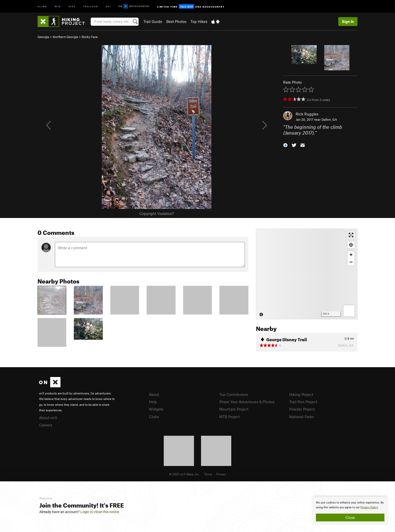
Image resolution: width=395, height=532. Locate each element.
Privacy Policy (369, 507)
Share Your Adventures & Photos (247, 402)
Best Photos (176, 21)
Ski (108, 6)
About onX (48, 418)
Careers (46, 425)
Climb (42, 6)
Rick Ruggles (307, 114)
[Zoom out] (351, 262)
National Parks (302, 417)
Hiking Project (301, 394)
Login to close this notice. (100, 512)
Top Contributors (234, 394)
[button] (285, 145)
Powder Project (302, 409)
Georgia (43, 37)
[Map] (307, 274)
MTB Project (229, 417)
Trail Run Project (303, 402)
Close (350, 517)
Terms (208, 474)
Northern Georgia (65, 37)
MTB (58, 6)
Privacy (221, 474)
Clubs (154, 417)
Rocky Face (90, 37)
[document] (350, 511)
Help (153, 402)
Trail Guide (153, 21)
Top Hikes (199, 21)
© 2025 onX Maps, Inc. (184, 474)
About (154, 394)
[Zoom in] (351, 255)
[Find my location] (351, 245)
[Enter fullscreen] (351, 235)
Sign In (348, 21)
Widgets (156, 409)
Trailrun (91, 6)
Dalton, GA (329, 119)
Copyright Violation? (157, 213)
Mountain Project (234, 409)
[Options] (349, 311)
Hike (72, 6)
